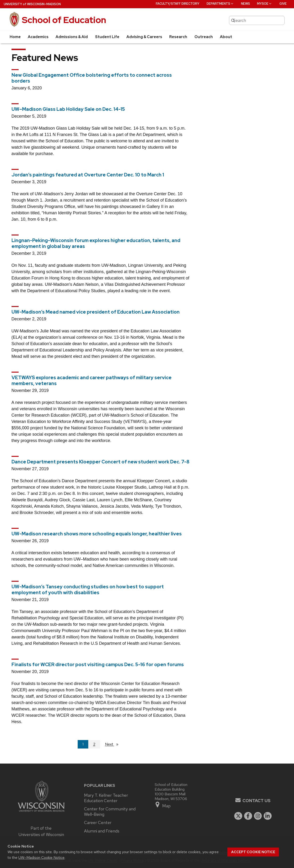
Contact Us (256, 801)
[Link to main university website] (41, 812)
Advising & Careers (144, 37)
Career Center (98, 823)
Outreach (204, 37)
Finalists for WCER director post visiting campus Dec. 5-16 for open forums (98, 665)
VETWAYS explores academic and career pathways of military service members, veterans (92, 380)
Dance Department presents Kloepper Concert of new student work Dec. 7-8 (101, 462)
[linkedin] (268, 816)
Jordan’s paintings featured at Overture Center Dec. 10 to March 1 (88, 175)
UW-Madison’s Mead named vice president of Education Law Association (96, 312)
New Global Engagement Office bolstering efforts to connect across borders (92, 78)
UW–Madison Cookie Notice (41, 858)
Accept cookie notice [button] (253, 852)
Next (114, 744)
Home (15, 37)
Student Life (107, 37)
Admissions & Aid (72, 37)
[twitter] (238, 816)
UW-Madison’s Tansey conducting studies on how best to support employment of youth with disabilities (88, 590)
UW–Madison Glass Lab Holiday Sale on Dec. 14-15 (68, 109)
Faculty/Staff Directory (178, 4)
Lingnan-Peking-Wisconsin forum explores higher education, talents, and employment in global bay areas (96, 243)
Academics (38, 37)
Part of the (41, 831)
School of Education (64, 20)
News (246, 4)
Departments (220, 4)
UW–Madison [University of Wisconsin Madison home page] (32, 4)
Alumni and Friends (102, 831)
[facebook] (248, 816)
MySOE (265, 4)
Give (283, 4)
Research (178, 37)
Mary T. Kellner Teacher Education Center (106, 798)
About (226, 37)
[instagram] (258, 816)
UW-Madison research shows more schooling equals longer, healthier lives (97, 534)
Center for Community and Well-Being (110, 812)
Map (163, 805)
